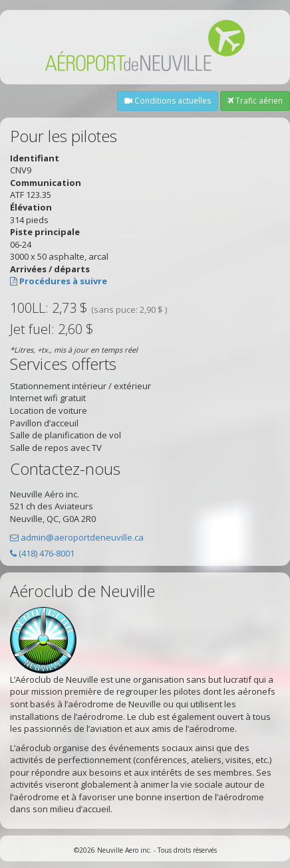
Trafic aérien (255, 101)
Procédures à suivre (63, 281)
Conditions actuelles (168, 101)
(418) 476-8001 (47, 553)
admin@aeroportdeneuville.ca (82, 537)
